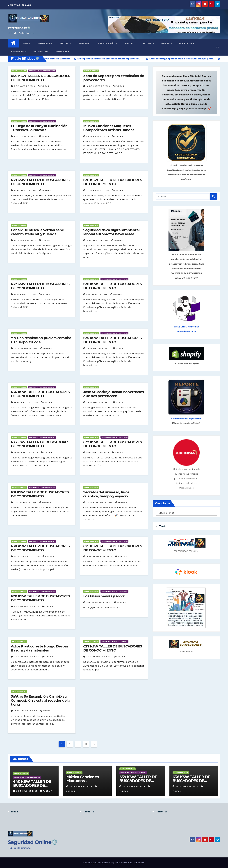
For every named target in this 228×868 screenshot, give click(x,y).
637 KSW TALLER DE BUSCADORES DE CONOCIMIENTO (40, 286)
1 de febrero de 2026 (99, 657)
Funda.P (44, 86)
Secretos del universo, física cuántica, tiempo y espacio (106, 494)
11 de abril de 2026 (25, 294)
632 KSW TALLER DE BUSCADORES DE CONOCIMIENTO (113, 444)
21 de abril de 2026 (25, 240)
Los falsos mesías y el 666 (104, 596)
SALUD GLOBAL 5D (19, 71)
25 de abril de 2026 (26, 190)
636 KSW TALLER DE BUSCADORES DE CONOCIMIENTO (113, 286)
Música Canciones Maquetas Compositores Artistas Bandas (109, 128)
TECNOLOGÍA (106, 43)
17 (86, 744)
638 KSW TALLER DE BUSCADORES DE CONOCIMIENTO (113, 182)
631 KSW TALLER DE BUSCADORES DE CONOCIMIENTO (40, 494)
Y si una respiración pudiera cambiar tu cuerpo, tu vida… (41, 340)
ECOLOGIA (186, 43)
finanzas (18, 52)
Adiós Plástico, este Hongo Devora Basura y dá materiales (39, 648)
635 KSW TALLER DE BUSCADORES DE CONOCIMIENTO (112, 340)
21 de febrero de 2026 (27, 556)
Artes (165, 43)
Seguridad (40, 52)
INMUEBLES (44, 43)
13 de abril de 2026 (98, 240)
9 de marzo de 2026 (98, 452)
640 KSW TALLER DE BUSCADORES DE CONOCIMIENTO (40, 78)
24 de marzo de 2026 (26, 402)
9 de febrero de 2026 (27, 606)
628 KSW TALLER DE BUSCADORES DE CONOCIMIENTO (40, 598)
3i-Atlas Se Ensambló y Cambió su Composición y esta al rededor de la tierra (41, 701)
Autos (64, 43)
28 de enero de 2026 (26, 711)
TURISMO (84, 43)
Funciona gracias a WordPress (98, 863)
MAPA (26, 43)
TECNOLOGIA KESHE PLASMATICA (42, 71)
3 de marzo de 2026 (26, 502)
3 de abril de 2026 (97, 294)
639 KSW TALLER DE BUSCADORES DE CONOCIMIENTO (40, 182)
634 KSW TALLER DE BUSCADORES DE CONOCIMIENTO (40, 394)
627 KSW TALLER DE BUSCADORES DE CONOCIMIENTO (113, 648)
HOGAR (147, 43)
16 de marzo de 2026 (98, 86)
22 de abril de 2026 (98, 190)
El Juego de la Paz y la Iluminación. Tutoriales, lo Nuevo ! (40, 128)
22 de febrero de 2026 (100, 502)
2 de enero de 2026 (25, 136)
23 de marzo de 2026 (99, 402)
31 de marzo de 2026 (26, 348)
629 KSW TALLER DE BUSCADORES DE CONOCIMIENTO (113, 548)
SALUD (129, 43)
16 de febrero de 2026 (100, 556)
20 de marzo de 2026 (26, 452)
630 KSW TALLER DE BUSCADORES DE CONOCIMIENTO (40, 548)
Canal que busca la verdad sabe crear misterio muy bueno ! (37, 232)
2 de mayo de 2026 (25, 86)
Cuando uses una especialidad (186, 418)
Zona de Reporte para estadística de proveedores (114, 78)
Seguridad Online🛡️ (19, 28)
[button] (218, 47)
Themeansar (139, 863)
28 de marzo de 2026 (99, 348)
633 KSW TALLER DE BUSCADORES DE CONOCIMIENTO (40, 444)
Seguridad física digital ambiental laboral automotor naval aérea (111, 232)
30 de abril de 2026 (98, 136)
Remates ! (62, 52)
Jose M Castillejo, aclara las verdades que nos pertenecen (113, 394)
